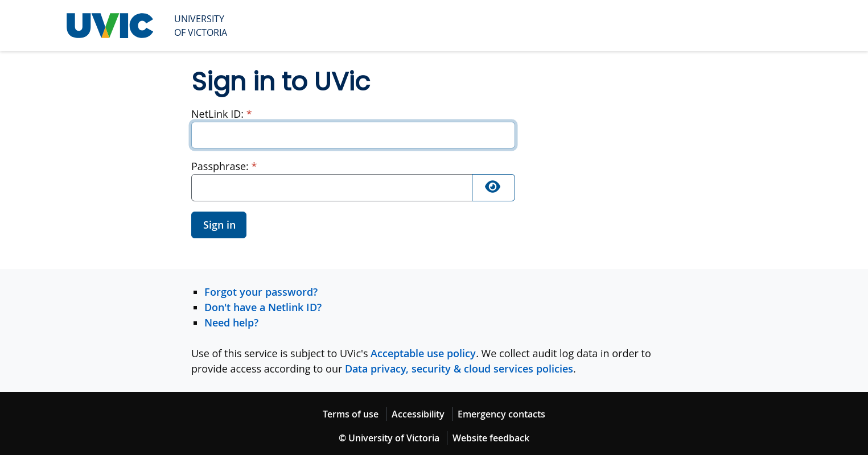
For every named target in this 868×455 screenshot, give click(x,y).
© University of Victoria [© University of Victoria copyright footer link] (389, 438)
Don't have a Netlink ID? (263, 307)
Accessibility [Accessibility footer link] (418, 414)
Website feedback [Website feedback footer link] (491, 438)
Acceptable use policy (423, 353)
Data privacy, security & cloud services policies (459, 369)
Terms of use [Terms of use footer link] (351, 414)
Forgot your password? (261, 292)
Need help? (231, 322)
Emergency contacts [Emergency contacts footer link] (501, 414)
